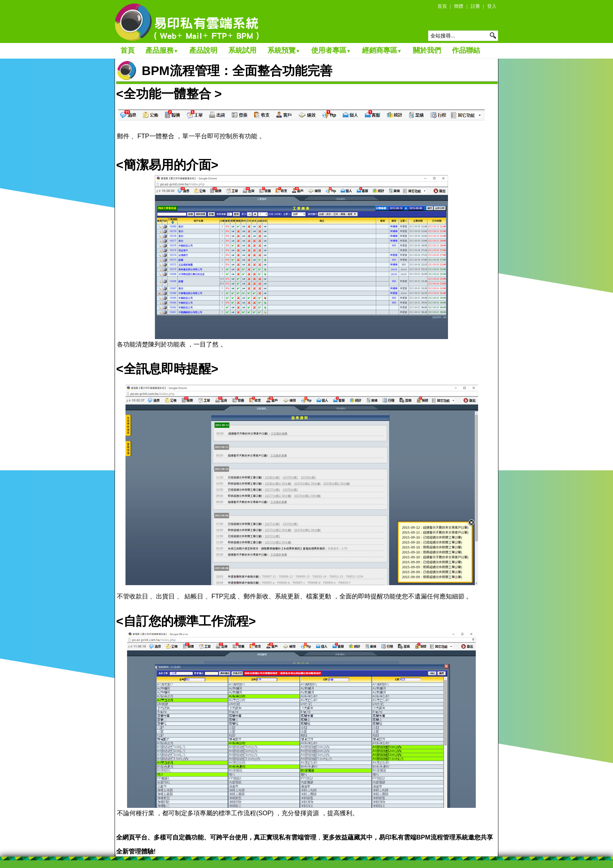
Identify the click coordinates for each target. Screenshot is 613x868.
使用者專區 (331, 50)
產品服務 (162, 50)
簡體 (459, 6)
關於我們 (427, 50)
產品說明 (203, 50)
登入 (492, 6)
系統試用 (242, 50)
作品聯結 (466, 50)
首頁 (442, 6)
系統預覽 (284, 50)
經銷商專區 (382, 50)
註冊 (475, 6)
